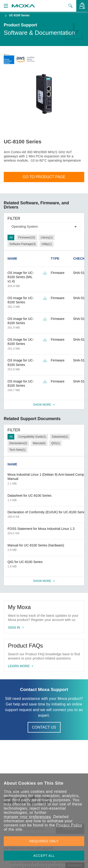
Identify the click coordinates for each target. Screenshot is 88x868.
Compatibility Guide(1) (32, 437)
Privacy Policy (69, 825)
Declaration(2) (18, 443)
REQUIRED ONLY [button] (44, 841)
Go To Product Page (44, 177)
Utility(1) (47, 244)
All (11, 237)
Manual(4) (39, 443)
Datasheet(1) (60, 437)
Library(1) (47, 237)
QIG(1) (55, 443)
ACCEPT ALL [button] (44, 856)
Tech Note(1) (17, 450)
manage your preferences (27, 817)
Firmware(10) (27, 237)
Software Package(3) (23, 244)
